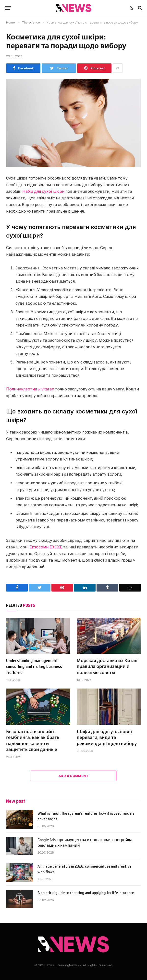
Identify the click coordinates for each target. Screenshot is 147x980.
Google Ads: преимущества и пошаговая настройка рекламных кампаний (85, 843)
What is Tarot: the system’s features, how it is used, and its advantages (86, 816)
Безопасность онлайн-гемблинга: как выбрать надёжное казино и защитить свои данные (33, 741)
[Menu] (8, 8)
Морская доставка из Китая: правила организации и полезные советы (108, 667)
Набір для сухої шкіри (43, 191)
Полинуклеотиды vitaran (30, 389)
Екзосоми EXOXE (46, 547)
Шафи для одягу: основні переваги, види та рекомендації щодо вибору (107, 738)
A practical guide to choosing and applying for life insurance (86, 893)
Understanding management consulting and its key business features (34, 667)
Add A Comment (73, 776)
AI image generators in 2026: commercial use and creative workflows (84, 869)
